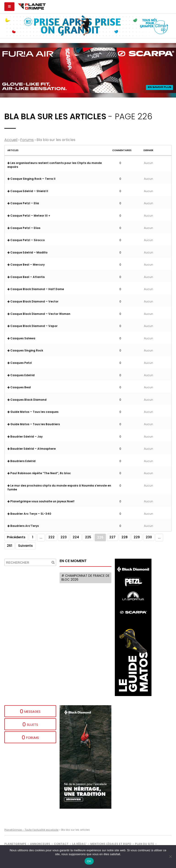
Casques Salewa (21, 338)
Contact (61, 844)
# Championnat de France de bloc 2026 (85, 578)
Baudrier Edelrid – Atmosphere (32, 449)
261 (10, 546)
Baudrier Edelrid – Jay (25, 437)
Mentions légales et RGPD (111, 844)
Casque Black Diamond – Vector (33, 301)
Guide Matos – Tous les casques (33, 412)
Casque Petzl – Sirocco (26, 240)
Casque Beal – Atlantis (26, 277)
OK (89, 861)
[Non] (170, 857)
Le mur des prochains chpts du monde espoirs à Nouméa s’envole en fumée (59, 487)
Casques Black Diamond (27, 400)
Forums (27, 140)
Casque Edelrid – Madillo (27, 252)
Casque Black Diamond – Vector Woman (39, 314)
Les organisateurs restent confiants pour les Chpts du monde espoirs (55, 165)
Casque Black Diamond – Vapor (32, 326)
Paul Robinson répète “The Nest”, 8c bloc (39, 473)
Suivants (25, 546)
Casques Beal (19, 387)
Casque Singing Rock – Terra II (31, 179)
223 (64, 537)
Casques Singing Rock (25, 350)
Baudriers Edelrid (21, 461)
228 (125, 537)
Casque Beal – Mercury (26, 265)
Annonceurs (40, 844)
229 (137, 537)
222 (51, 537)
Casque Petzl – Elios (24, 228)
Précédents (16, 537)
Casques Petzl (20, 363)
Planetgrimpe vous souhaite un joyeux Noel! (41, 501)
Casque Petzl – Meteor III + (29, 216)
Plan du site (144, 844)
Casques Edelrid (21, 375)
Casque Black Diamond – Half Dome (36, 289)
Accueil (11, 140)
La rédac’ (79, 844)
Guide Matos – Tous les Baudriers (34, 424)
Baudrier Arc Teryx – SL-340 (29, 514)
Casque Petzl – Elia (23, 203)
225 (88, 537)
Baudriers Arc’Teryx (23, 526)
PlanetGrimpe (15, 844)
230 (149, 537)
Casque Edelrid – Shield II (28, 191)
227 (112, 537)
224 (76, 537)
